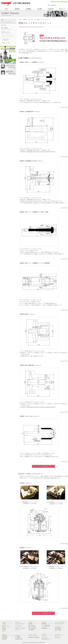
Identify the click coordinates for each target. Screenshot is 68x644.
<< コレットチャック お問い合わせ (6, 39)
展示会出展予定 (58, 628)
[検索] (56, 5)
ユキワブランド (5, 625)
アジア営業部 (18, 637)
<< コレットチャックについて (7, 36)
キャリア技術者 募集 (46, 625)
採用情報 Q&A (45, 628)
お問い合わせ (26, 53)
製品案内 (25, 19)
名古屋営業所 (5, 637)
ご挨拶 (3, 624)
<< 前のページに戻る (6, 43)
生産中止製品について (46, 639)
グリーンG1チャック (59, 624)
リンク (3, 631)
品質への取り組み (32, 625)
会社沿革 (4, 630)
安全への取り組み (32, 628)
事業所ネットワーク (6, 627)
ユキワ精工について (46, 627)
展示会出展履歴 (58, 630)
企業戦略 (30, 624)
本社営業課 (17, 636)
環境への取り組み (32, 627)
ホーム (20, 19)
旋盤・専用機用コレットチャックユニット (7, 29)
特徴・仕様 (4, 25)
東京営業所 (4, 636)
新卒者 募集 (44, 624)
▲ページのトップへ (64, 107)
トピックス (44, 636)
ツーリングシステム (19, 624)
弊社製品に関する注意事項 (34, 637)
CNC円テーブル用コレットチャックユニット (7, 33)
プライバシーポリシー (33, 636)
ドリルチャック (18, 625)
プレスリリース (45, 637)
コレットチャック (32, 19)
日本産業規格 (31, 630)
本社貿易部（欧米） (19, 639)
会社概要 (4, 628)
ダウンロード (18, 630)
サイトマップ (58, 636)
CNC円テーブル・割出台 (20, 628)
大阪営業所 (4, 639)
